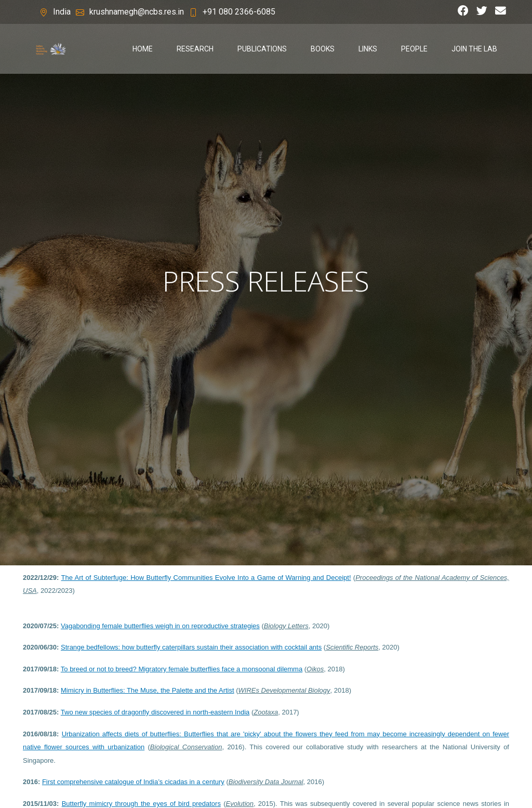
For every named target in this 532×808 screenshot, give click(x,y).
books (323, 49)
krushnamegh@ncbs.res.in (137, 12)
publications (262, 49)
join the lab (474, 49)
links (368, 49)
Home (143, 49)
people (414, 49)
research (195, 49)
